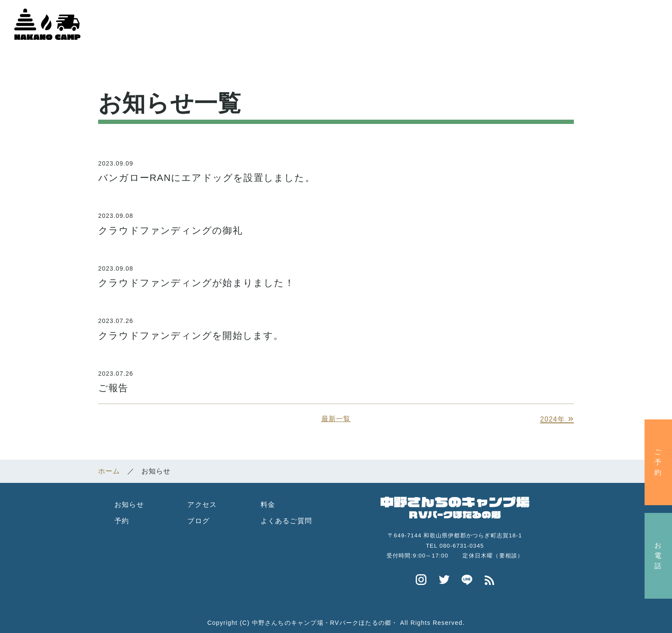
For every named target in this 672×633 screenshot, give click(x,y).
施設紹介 (424, 23)
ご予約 (658, 462)
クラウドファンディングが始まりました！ (196, 279)
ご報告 (113, 384)
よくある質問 (539, 23)
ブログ (198, 518)
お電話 (658, 556)
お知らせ (129, 501)
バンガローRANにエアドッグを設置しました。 (207, 174)
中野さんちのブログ (621, 23)
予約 (122, 518)
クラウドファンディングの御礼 (170, 227)
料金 (268, 501)
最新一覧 (336, 416)
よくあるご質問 (286, 518)
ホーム (375, 23)
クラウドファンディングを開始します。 (191, 332)
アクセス (477, 23)
